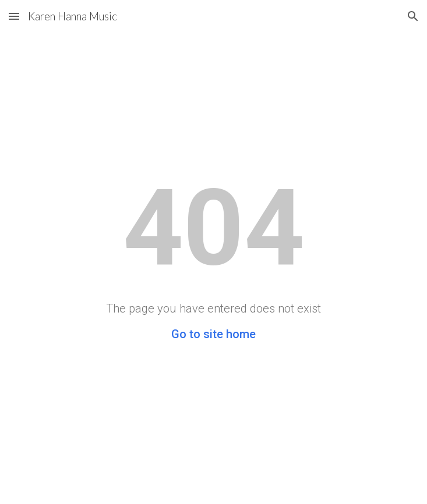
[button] (14, 16)
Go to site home (213, 334)
